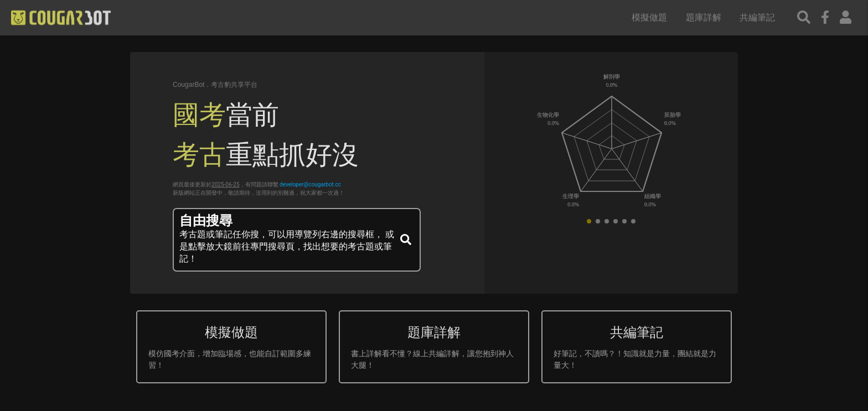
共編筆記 (757, 17)
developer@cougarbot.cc (310, 184)
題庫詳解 (704, 17)
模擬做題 (649, 17)
